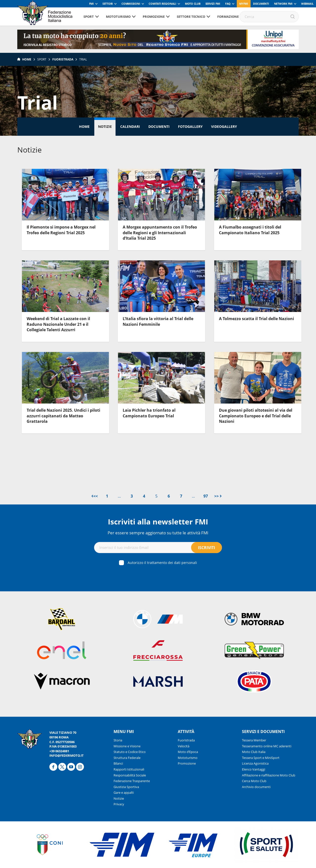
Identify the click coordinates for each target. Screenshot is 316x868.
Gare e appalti (124, 792)
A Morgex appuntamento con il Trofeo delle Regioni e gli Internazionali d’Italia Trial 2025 (160, 233)
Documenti (261, 4)
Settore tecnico (191, 17)
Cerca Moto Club (254, 781)
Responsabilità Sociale (130, 775)
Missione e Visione (127, 746)
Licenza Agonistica (255, 763)
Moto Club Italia (254, 752)
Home (27, 59)
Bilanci (118, 763)
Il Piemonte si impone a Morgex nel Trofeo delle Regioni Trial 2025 (61, 230)
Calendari (130, 126)
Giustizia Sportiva (126, 787)
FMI (91, 4)
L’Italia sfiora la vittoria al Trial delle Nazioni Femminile (158, 321)
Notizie (105, 126)
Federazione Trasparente (132, 781)
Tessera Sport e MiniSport (261, 758)
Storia (118, 740)
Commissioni (131, 4)
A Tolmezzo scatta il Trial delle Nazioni (257, 319)
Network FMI (283, 4)
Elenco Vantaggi (254, 769)
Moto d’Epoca (188, 752)
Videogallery (224, 126)
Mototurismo (118, 17)
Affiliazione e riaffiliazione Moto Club (269, 775)
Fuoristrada (63, 59)
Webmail (307, 4)
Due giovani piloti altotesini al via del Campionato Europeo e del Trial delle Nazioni (256, 416)
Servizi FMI (213, 4)
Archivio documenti (256, 787)
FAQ (228, 4)
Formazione (228, 17)
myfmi (244, 4)
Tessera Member (254, 740)
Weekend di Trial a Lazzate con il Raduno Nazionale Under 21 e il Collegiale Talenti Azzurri (58, 324)
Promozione (154, 17)
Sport (89, 17)
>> (218, 496)
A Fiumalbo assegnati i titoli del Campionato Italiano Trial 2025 (250, 230)
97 (206, 496)
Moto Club (193, 4)
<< (95, 496)
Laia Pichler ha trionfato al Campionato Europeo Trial (149, 413)
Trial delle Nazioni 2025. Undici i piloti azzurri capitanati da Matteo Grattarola (63, 416)
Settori (108, 4)
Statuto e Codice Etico (130, 752)
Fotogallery (190, 126)
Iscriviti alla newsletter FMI (158, 522)
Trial (83, 59)
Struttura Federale (127, 758)
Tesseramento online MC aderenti (267, 746)
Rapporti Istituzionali (129, 769)
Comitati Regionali (162, 4)
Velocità (184, 746)
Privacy (119, 804)
